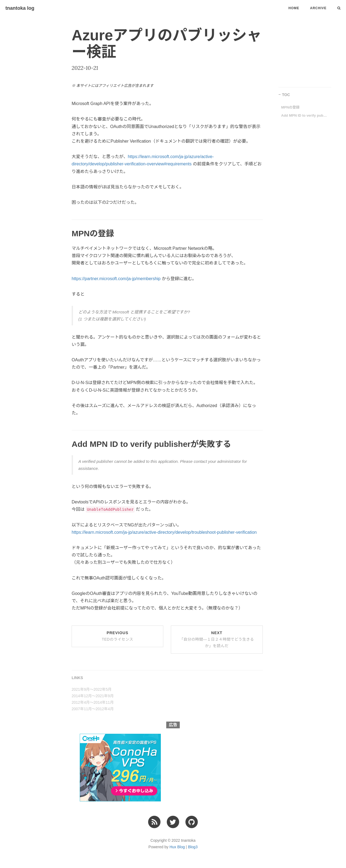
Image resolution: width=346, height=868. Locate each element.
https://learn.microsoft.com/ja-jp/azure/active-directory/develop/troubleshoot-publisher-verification (164, 532)
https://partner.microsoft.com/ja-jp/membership (116, 279)
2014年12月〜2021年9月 (93, 696)
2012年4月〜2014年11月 (93, 702)
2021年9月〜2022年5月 (92, 689)
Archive (318, 8)
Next (217, 639)
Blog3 (193, 847)
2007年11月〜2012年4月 (93, 709)
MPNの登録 (290, 107)
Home (294, 8)
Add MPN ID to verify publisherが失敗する (304, 115)
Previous (117, 636)
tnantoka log (20, 8)
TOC (286, 95)
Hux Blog (177, 847)
